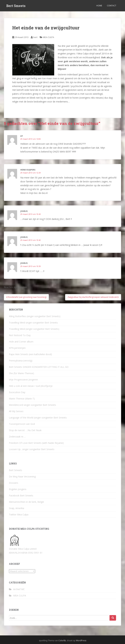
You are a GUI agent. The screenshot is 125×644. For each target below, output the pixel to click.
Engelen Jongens (18, 489)
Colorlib (62, 641)
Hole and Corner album (21, 342)
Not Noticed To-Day (20, 335)
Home (99, 6)
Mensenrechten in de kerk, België (26, 502)
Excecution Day (17, 392)
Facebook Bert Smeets (21, 496)
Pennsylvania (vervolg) (21, 361)
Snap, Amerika (17, 508)
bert (35, 37)
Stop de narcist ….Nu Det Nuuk (25, 430)
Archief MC (19, 589)
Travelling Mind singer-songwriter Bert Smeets (33, 323)
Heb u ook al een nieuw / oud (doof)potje (31, 386)
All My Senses (16, 411)
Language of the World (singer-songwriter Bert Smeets (38, 418)
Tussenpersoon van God (22, 424)
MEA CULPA (49, 37)
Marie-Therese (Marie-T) (22, 399)
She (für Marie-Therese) (21, 373)
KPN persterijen (17, 348)
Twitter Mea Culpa (19, 515)
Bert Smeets (16, 6)
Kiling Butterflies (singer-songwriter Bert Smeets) (35, 316)
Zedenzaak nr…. (17, 437)
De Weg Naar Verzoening (22, 477)
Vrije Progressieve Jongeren (23, 380)
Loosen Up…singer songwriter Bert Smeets (32, 449)
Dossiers (14, 483)
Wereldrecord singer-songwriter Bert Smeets (32, 405)
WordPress (81, 641)
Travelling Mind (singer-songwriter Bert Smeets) (34, 329)
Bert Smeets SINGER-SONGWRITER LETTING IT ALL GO (39, 367)
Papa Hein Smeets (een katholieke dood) (30, 354)
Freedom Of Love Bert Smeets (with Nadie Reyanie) (36, 443)
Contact (112, 6)
